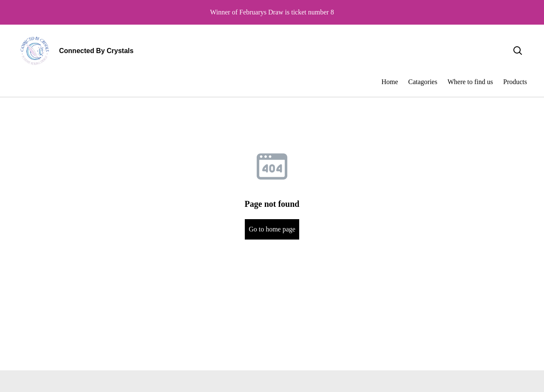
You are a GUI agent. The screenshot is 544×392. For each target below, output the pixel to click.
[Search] (518, 51)
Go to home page (272, 229)
